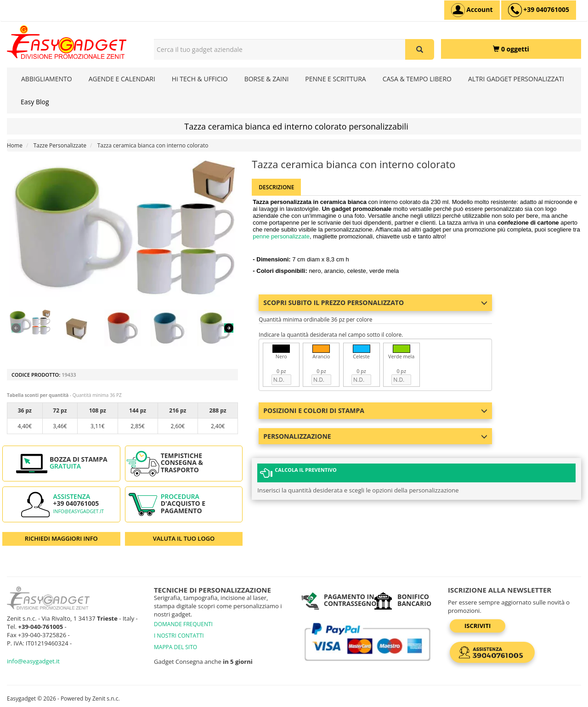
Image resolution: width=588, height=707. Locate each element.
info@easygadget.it (79, 511)
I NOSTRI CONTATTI (179, 636)
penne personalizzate (281, 236)
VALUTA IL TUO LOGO (184, 538)
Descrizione (276, 187)
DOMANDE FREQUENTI (183, 624)
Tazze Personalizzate (60, 145)
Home (15, 145)
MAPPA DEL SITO (175, 647)
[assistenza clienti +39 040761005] (539, 10)
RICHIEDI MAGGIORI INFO (61, 538)
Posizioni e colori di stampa (375, 410)
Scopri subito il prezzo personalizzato (375, 303)
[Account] (472, 10)
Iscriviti (478, 626)
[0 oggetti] (511, 49)
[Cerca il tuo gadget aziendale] (420, 49)
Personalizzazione (375, 436)
